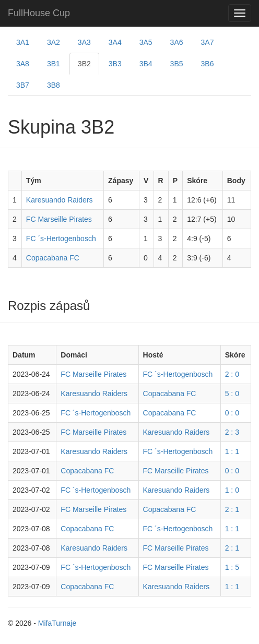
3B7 (23, 85)
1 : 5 (232, 567)
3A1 (23, 42)
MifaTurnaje (57, 623)
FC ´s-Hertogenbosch (61, 238)
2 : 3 (232, 432)
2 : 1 (232, 509)
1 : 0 (232, 490)
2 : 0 (232, 374)
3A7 (208, 42)
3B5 (177, 64)
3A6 (177, 42)
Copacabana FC (53, 258)
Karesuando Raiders (60, 200)
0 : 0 (232, 413)
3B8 (54, 85)
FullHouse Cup (39, 13)
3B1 (54, 64)
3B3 (115, 64)
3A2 (54, 42)
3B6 (208, 64)
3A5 (146, 42)
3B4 (146, 64)
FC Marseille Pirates (59, 219)
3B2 (84, 64)
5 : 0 (232, 393)
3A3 (84, 42)
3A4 (115, 42)
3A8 (23, 64)
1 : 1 (232, 451)
